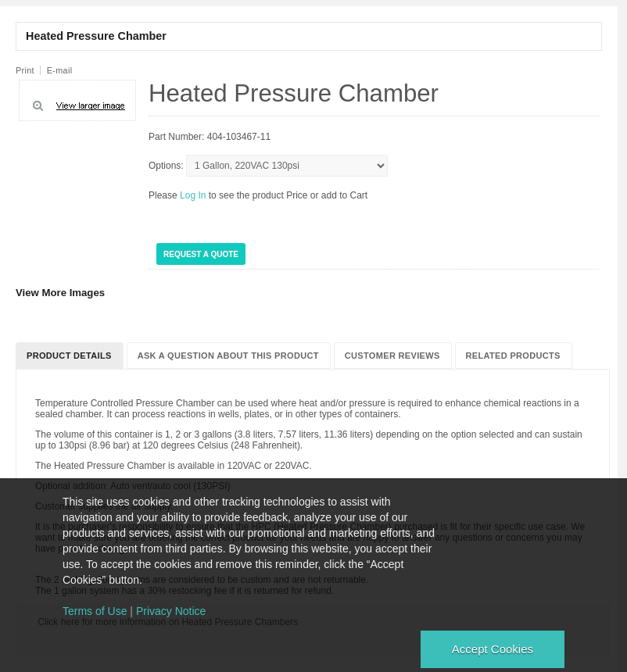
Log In (194, 195)
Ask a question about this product (228, 356)
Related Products (513, 356)
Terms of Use (95, 611)
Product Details (69, 356)
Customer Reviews (392, 356)
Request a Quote (201, 254)
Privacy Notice (171, 611)
